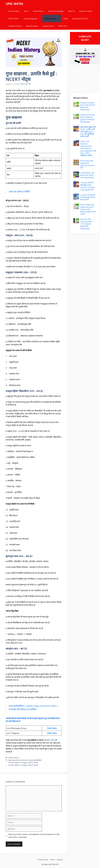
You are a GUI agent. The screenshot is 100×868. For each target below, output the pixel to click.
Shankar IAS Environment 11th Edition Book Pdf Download (86, 224)
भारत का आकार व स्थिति (19, 192)
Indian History (53, 19)
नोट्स (53, 740)
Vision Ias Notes (86, 11)
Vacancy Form (48, 26)
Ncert (26, 11)
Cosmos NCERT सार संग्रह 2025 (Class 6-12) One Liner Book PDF (87, 186)
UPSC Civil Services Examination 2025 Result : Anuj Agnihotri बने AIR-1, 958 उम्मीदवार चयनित (88, 148)
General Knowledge (56, 11)
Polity (65, 19)
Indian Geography (33, 19)
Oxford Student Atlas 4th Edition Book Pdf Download (88, 106)
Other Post (63, 26)
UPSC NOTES (14, 4)
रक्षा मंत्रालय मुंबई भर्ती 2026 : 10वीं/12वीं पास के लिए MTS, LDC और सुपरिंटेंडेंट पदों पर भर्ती (88, 132)
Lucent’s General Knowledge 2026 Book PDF (88, 197)
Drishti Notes (38, 11)
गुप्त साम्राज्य (37, 760)
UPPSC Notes (13, 19)
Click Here (52, 728)
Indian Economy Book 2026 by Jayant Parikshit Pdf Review (88, 118)
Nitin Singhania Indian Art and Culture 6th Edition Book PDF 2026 (88, 209)
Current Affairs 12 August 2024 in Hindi (23, 763)
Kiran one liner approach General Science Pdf (87, 164)
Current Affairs (14, 11)
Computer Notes (15, 26)
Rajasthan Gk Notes (80, 19)
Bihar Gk (71, 11)
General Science (32, 26)
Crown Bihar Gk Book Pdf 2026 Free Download (87, 175)
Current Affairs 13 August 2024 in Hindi (23, 765)
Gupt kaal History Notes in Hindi (21, 760)
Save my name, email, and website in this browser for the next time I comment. (34, 836)
